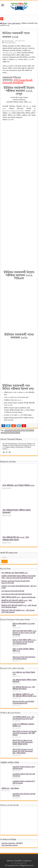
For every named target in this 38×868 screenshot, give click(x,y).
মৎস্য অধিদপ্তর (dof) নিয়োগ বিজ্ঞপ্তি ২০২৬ (18, 486)
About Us (10, 861)
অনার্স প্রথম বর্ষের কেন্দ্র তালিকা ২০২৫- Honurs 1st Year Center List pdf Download (25, 633)
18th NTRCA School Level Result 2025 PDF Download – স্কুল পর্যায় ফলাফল (25, 733)
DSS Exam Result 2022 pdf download (18, 81)
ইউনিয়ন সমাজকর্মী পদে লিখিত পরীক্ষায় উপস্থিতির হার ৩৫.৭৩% (20, 430)
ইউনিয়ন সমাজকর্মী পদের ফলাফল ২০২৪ (11, 433)
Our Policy (18, 861)
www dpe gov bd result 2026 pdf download (17, 594)
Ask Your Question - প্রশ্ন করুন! (12, 843)
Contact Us (27, 861)
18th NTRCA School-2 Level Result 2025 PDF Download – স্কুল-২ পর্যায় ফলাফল (23, 751)
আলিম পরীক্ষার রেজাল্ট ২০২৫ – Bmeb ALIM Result (18, 597)
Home (3, 23)
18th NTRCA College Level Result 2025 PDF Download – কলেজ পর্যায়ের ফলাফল (23, 742)
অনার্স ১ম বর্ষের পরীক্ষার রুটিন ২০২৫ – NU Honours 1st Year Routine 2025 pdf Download (25, 642)
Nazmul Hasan (9, 41)
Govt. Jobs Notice (14, 23)
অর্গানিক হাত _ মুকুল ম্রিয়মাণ (10, 788)
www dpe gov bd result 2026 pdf (13, 591)
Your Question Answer (10, 845)
